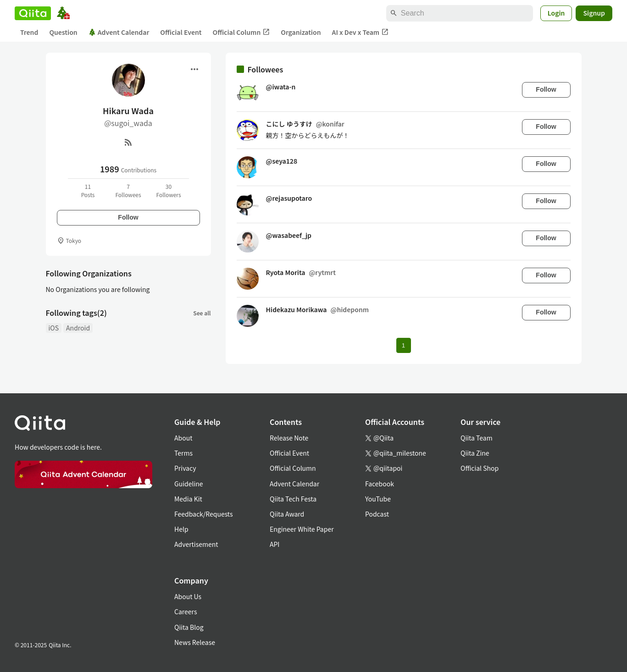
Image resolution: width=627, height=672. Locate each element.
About (183, 438)
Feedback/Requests (204, 514)
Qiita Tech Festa (293, 499)
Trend (29, 32)
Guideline (189, 484)
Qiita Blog (189, 627)
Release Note (289, 438)
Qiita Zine (475, 453)
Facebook (380, 484)
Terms (183, 453)
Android (78, 328)
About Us (188, 596)
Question (63, 32)
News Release (195, 642)
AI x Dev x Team (361, 32)
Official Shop (480, 468)
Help (181, 529)
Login (556, 13)
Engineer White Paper (302, 529)
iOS (54, 328)
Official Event (181, 32)
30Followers (168, 190)
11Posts (88, 190)
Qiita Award (287, 514)
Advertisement (196, 544)
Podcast (377, 514)
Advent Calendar (119, 32)
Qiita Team (477, 438)
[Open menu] (194, 69)
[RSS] (128, 142)
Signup (594, 13)
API (275, 544)
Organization (301, 32)
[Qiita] (33, 13)
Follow (128, 217)
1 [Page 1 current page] (403, 345)
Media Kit (188, 499)
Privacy (185, 468)
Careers (186, 611)
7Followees (128, 190)
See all (202, 313)
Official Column (241, 32)
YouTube (378, 499)
